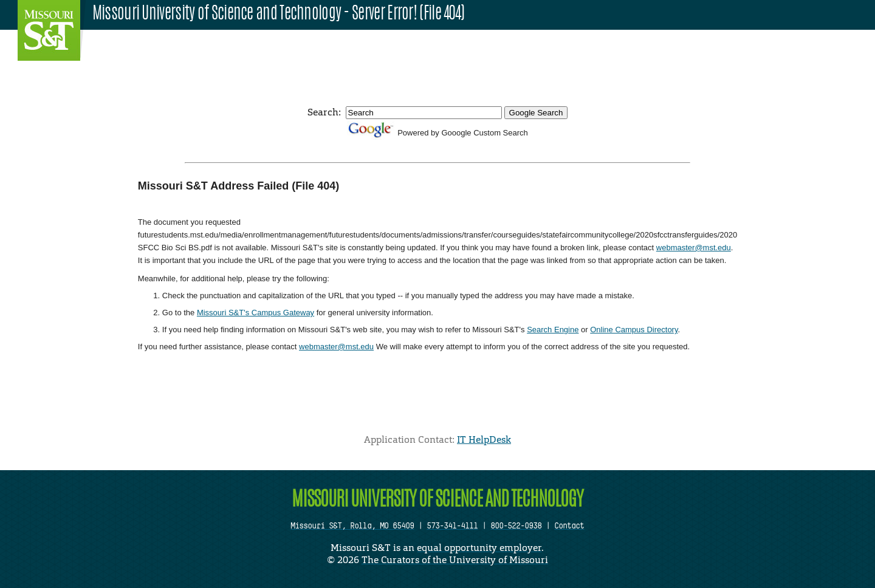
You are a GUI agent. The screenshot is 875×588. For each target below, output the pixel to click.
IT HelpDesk (484, 439)
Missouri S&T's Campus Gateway (256, 313)
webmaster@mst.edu (694, 248)
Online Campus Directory (634, 330)
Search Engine (553, 330)
